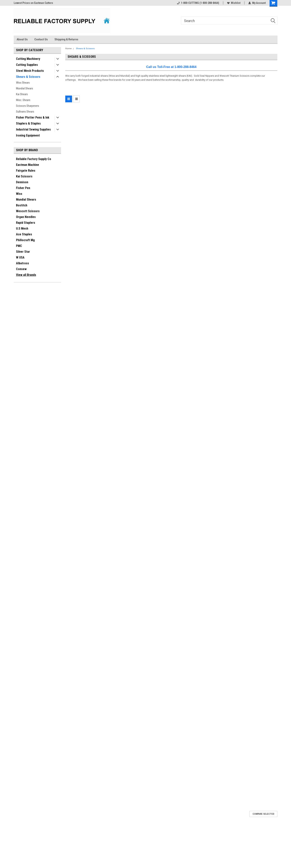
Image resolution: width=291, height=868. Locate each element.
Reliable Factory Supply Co (34, 159)
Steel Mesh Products (30, 71)
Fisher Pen (23, 188)
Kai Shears (22, 94)
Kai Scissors (24, 176)
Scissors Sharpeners (28, 106)
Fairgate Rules (26, 171)
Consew (21, 269)
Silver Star (23, 252)
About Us (22, 39)
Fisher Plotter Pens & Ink (33, 117)
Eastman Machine (28, 165)
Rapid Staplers (26, 223)
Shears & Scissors (28, 77)
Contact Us (41, 39)
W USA (20, 257)
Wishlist (234, 3)
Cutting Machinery (28, 59)
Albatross (22, 263)
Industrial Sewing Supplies (33, 129)
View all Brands (26, 275)
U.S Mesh (22, 228)
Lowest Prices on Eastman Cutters (33, 3)
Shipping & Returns (66, 39)
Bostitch (22, 205)
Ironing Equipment (28, 135)
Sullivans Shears (25, 112)
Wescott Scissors (28, 211)
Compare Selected (263, 814)
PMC (19, 246)
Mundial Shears (25, 88)
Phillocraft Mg (25, 240)
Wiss (19, 194)
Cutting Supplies (27, 65)
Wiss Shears (23, 83)
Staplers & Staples (28, 123)
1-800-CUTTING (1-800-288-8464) (198, 3)
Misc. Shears (23, 100)
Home (68, 49)
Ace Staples (24, 234)
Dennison (22, 182)
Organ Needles (26, 217)
